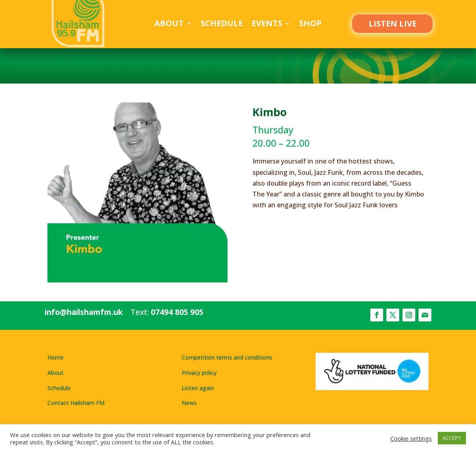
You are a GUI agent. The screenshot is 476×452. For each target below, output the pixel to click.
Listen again (198, 388)
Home (55, 357)
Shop (310, 25)
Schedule (222, 25)
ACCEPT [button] (452, 438)
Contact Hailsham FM (76, 403)
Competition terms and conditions (227, 357)
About (169, 25)
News (189, 403)
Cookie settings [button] (411, 438)
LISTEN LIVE (393, 24)
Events (267, 25)
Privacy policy (199, 373)
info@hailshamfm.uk (84, 312)
